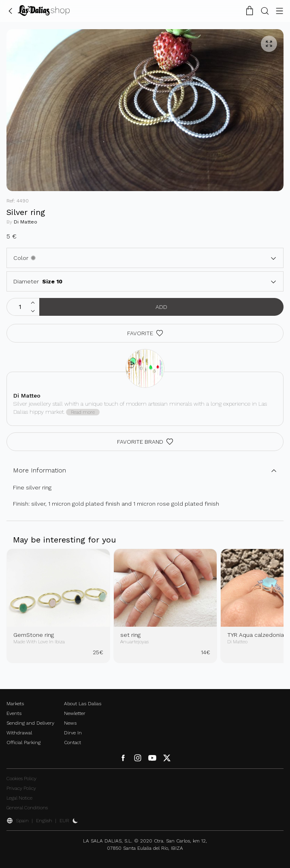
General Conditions (27, 808)
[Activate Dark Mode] (75, 821)
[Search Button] (265, 11)
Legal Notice (19, 798)
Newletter (75, 713)
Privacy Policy (21, 788)
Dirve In (73, 733)
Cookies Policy (21, 779)
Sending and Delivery (30, 723)
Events (14, 713)
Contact (72, 742)
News (70, 723)
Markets (15, 704)
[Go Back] (11, 11)
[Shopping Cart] (249, 11)
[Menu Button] (279, 11)
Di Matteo (26, 222)
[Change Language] (44, 11)
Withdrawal (19, 733)
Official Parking (23, 742)
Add (161, 307)
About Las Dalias (83, 704)
